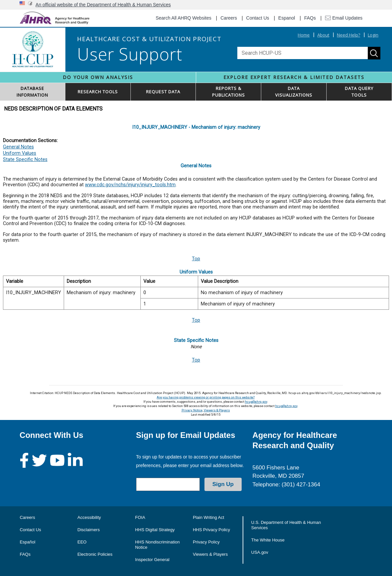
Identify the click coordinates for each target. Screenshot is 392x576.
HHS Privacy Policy (211, 530)
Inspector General (152, 560)
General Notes (18, 147)
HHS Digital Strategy (155, 530)
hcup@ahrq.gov (256, 402)
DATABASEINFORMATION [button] (32, 92)
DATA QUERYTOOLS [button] (359, 92)
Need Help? (349, 35)
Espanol (287, 18)
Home (304, 35)
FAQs (310, 18)
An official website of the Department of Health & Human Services (103, 5)
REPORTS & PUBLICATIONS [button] (229, 92)
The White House (268, 540)
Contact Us (258, 18)
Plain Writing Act (208, 517)
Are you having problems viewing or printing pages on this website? (206, 397)
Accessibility (89, 517)
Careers (229, 18)
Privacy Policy (206, 542)
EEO (82, 542)
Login (373, 35)
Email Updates (344, 18)
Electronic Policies (95, 554)
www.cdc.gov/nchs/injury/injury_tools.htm (130, 185)
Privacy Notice (192, 410)
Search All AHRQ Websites (184, 18)
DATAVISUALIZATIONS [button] (294, 92)
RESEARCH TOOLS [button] (98, 92)
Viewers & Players (217, 410)
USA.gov (260, 552)
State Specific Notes (25, 160)
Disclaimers (88, 530)
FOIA (140, 517)
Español (27, 542)
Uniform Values (20, 153)
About (323, 35)
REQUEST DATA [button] (163, 92)
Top (196, 259)
